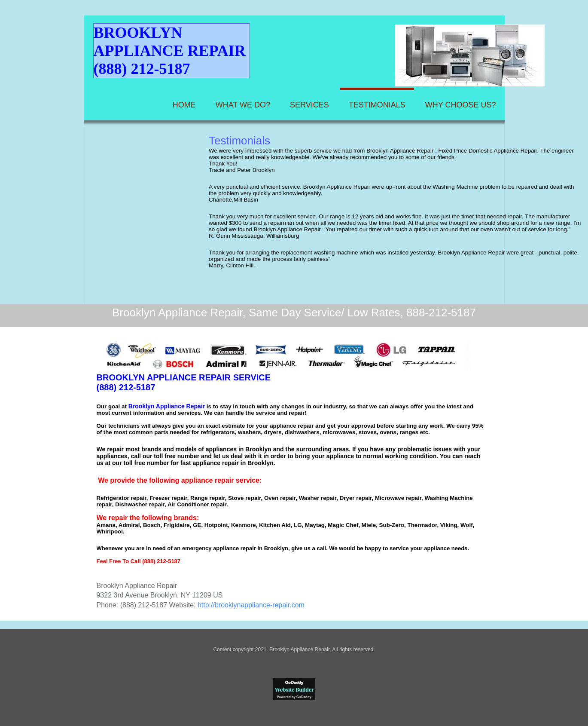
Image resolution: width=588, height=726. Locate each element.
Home (184, 105)
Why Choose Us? (461, 105)
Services (309, 105)
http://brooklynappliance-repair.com (251, 605)
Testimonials (377, 105)
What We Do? (243, 105)
